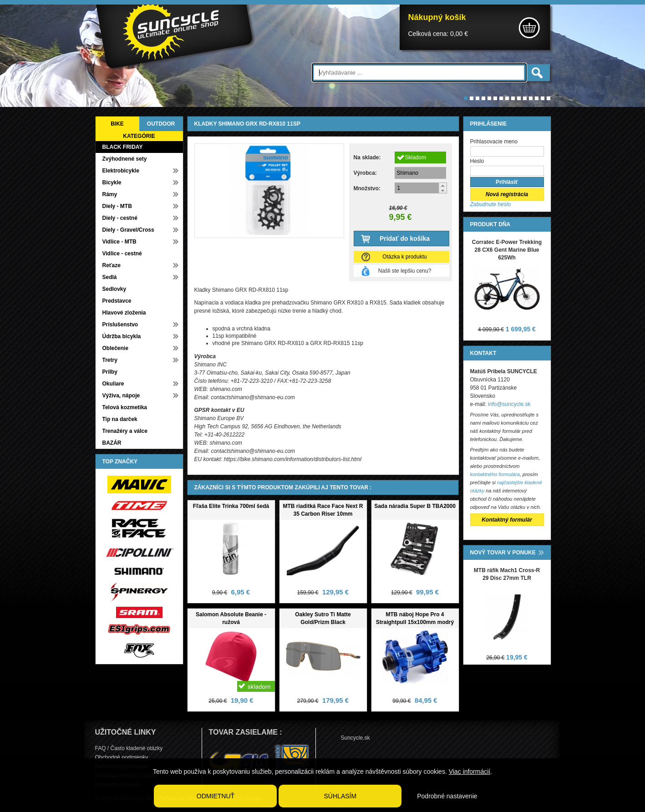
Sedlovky (114, 289)
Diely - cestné (120, 218)
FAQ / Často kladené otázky (129, 748)
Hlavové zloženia (124, 313)
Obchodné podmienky (122, 757)
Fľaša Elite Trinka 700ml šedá (231, 506)
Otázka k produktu (404, 257)
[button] (443, 185)
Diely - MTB (117, 206)
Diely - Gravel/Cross (128, 230)
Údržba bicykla (122, 336)
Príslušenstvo (120, 325)
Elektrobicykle (121, 171)
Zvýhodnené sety (125, 159)
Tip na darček (120, 419)
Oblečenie (115, 348)
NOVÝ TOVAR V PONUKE (503, 553)
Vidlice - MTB (119, 242)
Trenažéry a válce (125, 431)
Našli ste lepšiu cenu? (405, 271)
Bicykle (112, 183)
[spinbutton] (421, 188)
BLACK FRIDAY (123, 147)
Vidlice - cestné (122, 254)
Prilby (110, 372)
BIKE (117, 124)
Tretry (110, 360)
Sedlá (110, 277)
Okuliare (113, 384)
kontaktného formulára (495, 474)
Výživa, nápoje (121, 396)
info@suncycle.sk (509, 404)
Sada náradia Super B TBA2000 (415, 506)
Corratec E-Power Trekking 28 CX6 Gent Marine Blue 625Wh (507, 250)
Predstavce (117, 301)
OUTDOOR (161, 124)
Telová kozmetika (125, 407)
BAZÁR (112, 443)
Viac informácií (470, 771)
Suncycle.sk (356, 738)
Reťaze (112, 265)
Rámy (110, 194)
